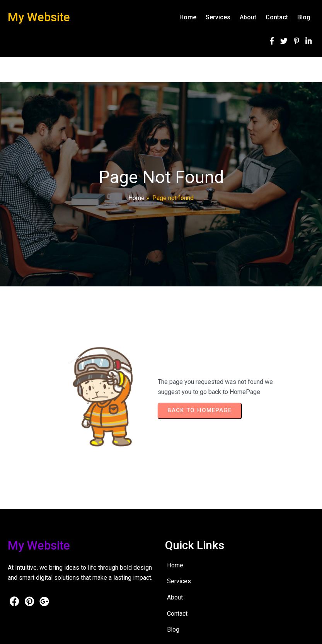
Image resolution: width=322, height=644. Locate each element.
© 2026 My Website (31, 633)
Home (136, 198)
